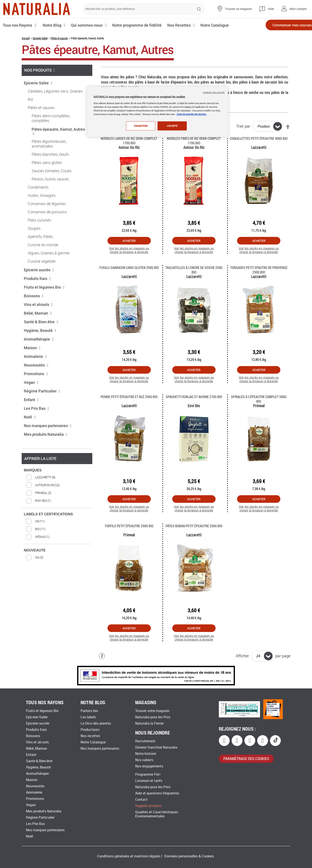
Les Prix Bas (37, 408)
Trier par (243, 126)
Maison (32, 348)
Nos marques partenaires (48, 426)
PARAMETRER (140, 126)
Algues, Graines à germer (49, 253)
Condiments (38, 187)
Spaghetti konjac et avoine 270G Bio (194, 397)
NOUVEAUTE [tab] (35, 550)
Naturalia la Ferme (149, 723)
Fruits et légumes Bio (44, 287)
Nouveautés (36, 365)
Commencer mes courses (284, 25)
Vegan (31, 382)
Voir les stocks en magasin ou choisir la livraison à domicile (129, 250)
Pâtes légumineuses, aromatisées (49, 144)
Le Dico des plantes (96, 723)
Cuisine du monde (43, 245)
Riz (30, 100)
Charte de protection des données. (192, 114)
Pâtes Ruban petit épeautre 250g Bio (194, 526)
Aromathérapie (39, 339)
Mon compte (298, 9)
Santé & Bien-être (41, 322)
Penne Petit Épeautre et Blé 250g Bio (129, 397)
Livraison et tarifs (149, 781)
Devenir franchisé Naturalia (156, 747)
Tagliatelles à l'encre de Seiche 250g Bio (194, 270)
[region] (158, 112)
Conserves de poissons (47, 212)
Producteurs (90, 730)
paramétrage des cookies (246, 759)
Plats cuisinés (39, 220)
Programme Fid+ (148, 774)
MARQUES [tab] (33, 470)
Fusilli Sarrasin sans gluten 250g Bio (129, 268)
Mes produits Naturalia (46, 434)
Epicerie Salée (40, 38)
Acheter (129, 241)
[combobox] (144, 9)
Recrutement (145, 741)
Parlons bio (89, 711)
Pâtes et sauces (59, 38)
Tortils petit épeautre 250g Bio (129, 526)
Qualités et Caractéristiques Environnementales (157, 814)
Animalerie (35, 356)
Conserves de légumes (47, 204)
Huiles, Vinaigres (42, 196)
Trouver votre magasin (152, 711)
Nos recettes (90, 736)
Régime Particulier (42, 391)
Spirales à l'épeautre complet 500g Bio (259, 399)
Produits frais (37, 278)
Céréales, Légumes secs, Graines (55, 91)
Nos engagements (149, 766)
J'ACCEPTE (172, 126)
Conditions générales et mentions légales (129, 856)
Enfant (31, 400)
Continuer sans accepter (214, 92)
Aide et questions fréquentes (157, 793)
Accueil (26, 38)
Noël (30, 417)
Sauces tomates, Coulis (52, 171)
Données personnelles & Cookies (189, 856)
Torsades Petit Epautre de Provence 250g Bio (259, 270)
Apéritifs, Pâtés (40, 237)
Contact (141, 800)
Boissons (34, 296)
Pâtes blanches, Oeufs (50, 154)
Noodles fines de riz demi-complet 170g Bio (194, 141)
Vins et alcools (38, 304)
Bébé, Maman (38, 313)
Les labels (88, 717)
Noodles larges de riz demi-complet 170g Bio (129, 141)
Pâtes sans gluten (47, 163)
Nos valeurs (144, 760)
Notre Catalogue (93, 742)
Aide (271, 9)
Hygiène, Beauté (40, 330)
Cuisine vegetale (42, 261)
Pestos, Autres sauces (50, 179)
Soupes (34, 228)
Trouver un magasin (238, 9)
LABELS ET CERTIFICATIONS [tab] (48, 514)
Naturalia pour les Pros (153, 717)
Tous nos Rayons (18, 25)
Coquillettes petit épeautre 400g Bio (259, 138)
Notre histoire (146, 754)
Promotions (36, 374)
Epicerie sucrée (39, 270)
